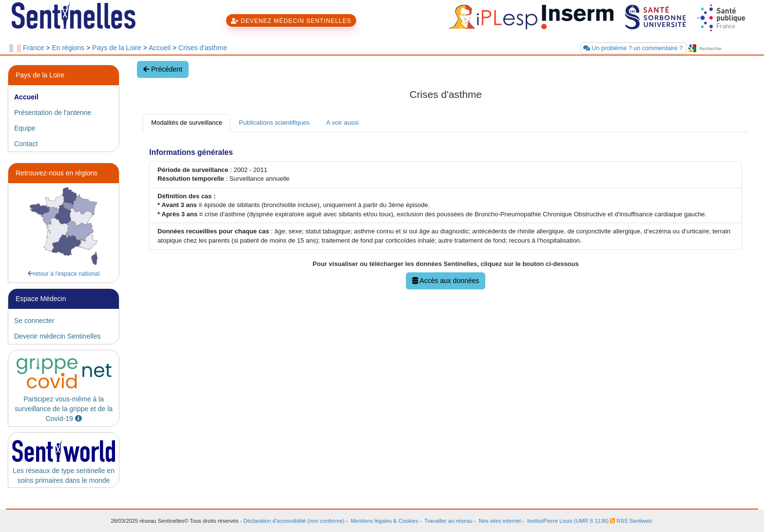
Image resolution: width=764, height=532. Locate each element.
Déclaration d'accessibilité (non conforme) (294, 521)
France (34, 48)
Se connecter (34, 321)
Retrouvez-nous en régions (57, 173)
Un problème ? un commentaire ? (634, 48)
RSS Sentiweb (631, 521)
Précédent (163, 69)
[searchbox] (726, 49)
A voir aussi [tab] (343, 123)
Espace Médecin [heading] (41, 299)
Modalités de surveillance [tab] (187, 123)
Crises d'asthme (203, 48)
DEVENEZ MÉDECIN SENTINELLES (291, 21)
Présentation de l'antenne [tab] (53, 113)
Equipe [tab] (25, 128)
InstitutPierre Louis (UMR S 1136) (568, 521)
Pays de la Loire (116, 48)
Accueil (160, 48)
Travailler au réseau (448, 521)
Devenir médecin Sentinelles (57, 336)
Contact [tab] (26, 144)
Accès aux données (446, 281)
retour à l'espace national (64, 274)
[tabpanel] (446, 216)
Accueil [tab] (26, 97)
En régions (68, 48)
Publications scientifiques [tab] (274, 123)
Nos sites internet (499, 521)
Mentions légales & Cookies (384, 521)
